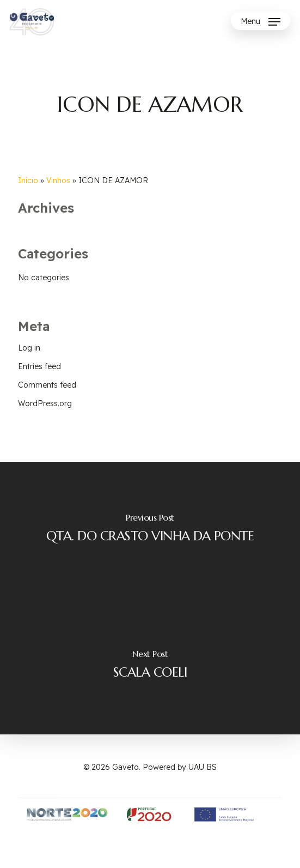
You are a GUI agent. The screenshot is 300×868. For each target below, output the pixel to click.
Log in (29, 348)
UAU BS (203, 767)
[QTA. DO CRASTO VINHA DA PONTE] (150, 530)
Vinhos (58, 180)
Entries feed (39, 366)
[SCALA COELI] (150, 666)
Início (28, 180)
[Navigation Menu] (261, 22)
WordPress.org (45, 403)
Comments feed (47, 385)
